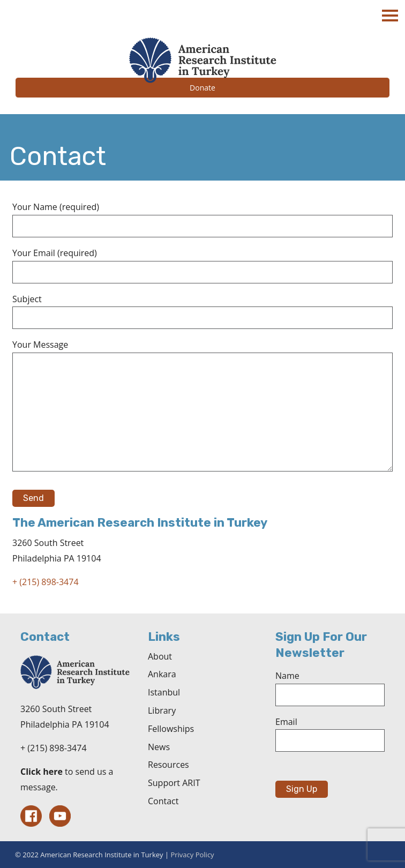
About (160, 656)
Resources (168, 765)
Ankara (162, 674)
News (159, 747)
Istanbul (164, 692)
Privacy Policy (192, 855)
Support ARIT (174, 783)
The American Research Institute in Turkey (202, 60)
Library (162, 710)
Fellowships (171, 729)
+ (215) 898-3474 (46, 582)
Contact (163, 801)
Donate (202, 88)
